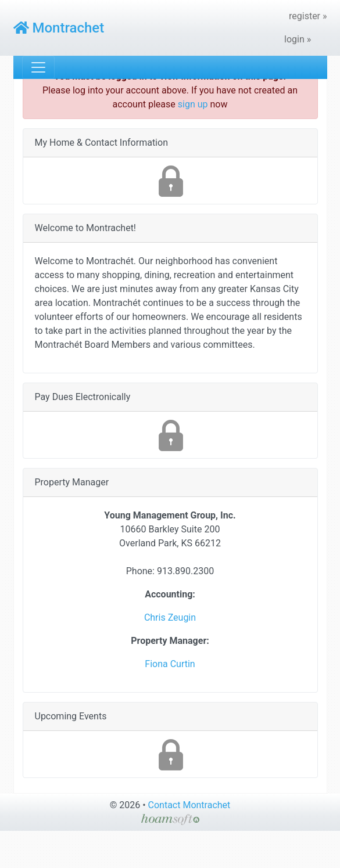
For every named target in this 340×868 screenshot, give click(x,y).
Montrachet (59, 28)
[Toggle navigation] (38, 67)
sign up (193, 104)
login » (298, 39)
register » (308, 16)
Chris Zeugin (170, 617)
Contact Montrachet (189, 805)
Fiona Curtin (170, 664)
